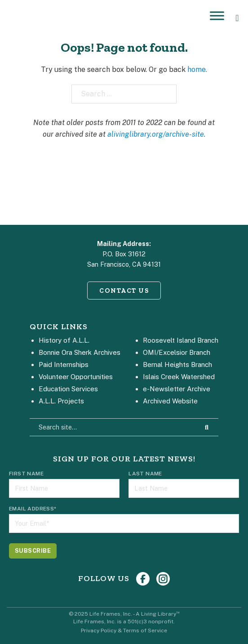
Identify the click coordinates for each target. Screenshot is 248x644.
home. (197, 69)
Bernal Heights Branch (177, 364)
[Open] (217, 16)
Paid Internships (64, 364)
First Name (26, 474)
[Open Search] (237, 18)
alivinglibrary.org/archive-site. (157, 134)
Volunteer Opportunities (76, 377)
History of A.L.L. (64, 340)
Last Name (145, 474)
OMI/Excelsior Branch (177, 352)
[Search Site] (207, 427)
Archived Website (170, 401)
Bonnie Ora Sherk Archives (80, 352)
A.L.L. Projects (61, 401)
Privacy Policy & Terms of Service (124, 631)
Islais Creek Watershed (179, 377)
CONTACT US (124, 291)
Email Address (33, 509)
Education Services (68, 389)
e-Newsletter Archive (177, 389)
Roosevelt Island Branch (181, 340)
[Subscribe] (33, 551)
